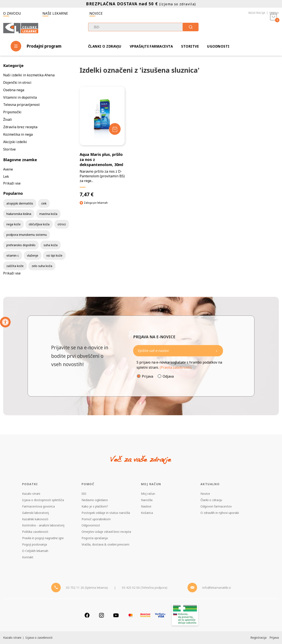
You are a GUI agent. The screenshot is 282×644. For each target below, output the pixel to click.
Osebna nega (14, 90)
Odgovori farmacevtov (216, 506)
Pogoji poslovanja (35, 544)
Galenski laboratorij (35, 513)
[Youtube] (116, 615)
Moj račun (148, 494)
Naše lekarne (55, 13)
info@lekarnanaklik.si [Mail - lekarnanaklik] (217, 588)
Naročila (147, 500)
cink (44, 203)
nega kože (13, 224)
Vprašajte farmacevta (151, 46)
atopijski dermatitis (20, 203)
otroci (62, 224)
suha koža (51, 245)
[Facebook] (87, 615)
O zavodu (12, 13)
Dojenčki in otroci (17, 82)
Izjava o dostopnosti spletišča (43, 500)
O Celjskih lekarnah (35, 551)
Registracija (257, 13)
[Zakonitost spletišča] (185, 615)
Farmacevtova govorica (38, 506)
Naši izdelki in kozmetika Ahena (29, 75)
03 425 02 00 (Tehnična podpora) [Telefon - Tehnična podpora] (145, 588)
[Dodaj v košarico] (115, 129)
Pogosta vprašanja (95, 538)
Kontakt (28, 557)
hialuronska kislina (19, 214)
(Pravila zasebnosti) (176, 367)
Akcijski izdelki (15, 142)
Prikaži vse (12, 183)
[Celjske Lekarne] (21, 28)
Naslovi (146, 506)
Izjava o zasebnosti (39, 638)
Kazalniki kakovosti (35, 519)
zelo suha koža (42, 266)
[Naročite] (178, 351)
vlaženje (33, 255)
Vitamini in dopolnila (20, 97)
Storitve (190, 46)
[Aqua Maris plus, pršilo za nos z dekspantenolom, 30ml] (102, 142)
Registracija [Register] (258, 638)
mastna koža (48, 214)
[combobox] (143, 27)
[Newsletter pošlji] (217, 351)
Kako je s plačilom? (95, 506)
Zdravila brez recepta (20, 127)
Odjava (168, 376)
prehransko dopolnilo (21, 245)
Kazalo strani (31, 494)
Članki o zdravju (105, 46)
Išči (84, 494)
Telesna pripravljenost (21, 105)
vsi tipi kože (54, 255)
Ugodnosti (218, 46)
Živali (8, 119)
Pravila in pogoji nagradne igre (43, 538)
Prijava (274, 13)
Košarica (147, 513)
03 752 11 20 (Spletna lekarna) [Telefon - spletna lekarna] (87, 588)
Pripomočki (12, 112)
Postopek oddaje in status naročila (106, 513)
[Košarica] (274, 29)
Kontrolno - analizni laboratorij (43, 525)
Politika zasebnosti (35, 532)
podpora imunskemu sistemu (27, 235)
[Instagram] (102, 615)
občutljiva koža (39, 224)
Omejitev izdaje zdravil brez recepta (106, 532)
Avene (8, 169)
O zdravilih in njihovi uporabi (220, 513)
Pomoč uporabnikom (96, 519)
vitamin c (13, 255)
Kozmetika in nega (18, 134)
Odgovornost (91, 525)
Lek (6, 176)
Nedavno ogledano (95, 500)
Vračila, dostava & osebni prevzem (105, 544)
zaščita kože (15, 266)
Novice (96, 13)
